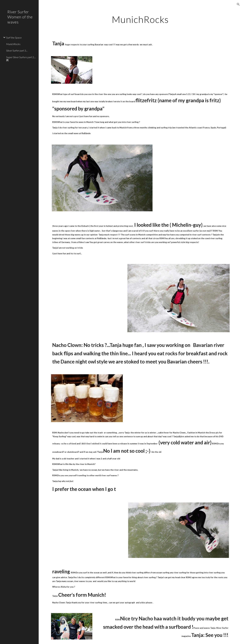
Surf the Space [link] (14, 38)
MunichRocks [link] (13, 44)
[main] (140, 19)
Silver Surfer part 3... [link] (17, 50)
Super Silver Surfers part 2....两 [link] (21, 59)
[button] (238, 4)
